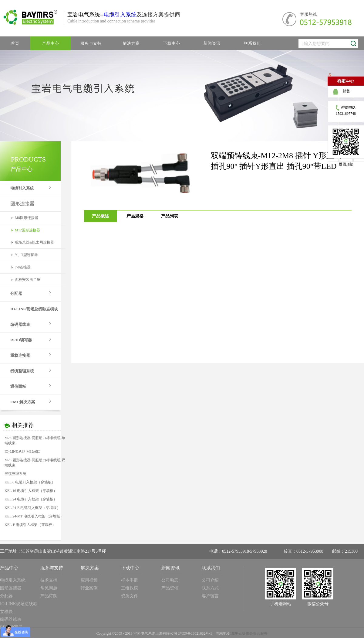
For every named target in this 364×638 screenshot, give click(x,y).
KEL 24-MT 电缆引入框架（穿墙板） (34, 516)
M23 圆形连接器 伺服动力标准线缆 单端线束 (35, 440)
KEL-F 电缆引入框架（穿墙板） (30, 525)
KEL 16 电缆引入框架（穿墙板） (31, 491)
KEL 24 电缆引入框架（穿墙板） (31, 499)
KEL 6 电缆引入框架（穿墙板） (30, 482)
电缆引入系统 (120, 15)
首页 (15, 43)
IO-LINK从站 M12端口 (23, 452)
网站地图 (222, 633)
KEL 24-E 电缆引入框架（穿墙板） (32, 508)
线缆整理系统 (15, 474)
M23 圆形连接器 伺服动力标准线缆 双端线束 (35, 463)
